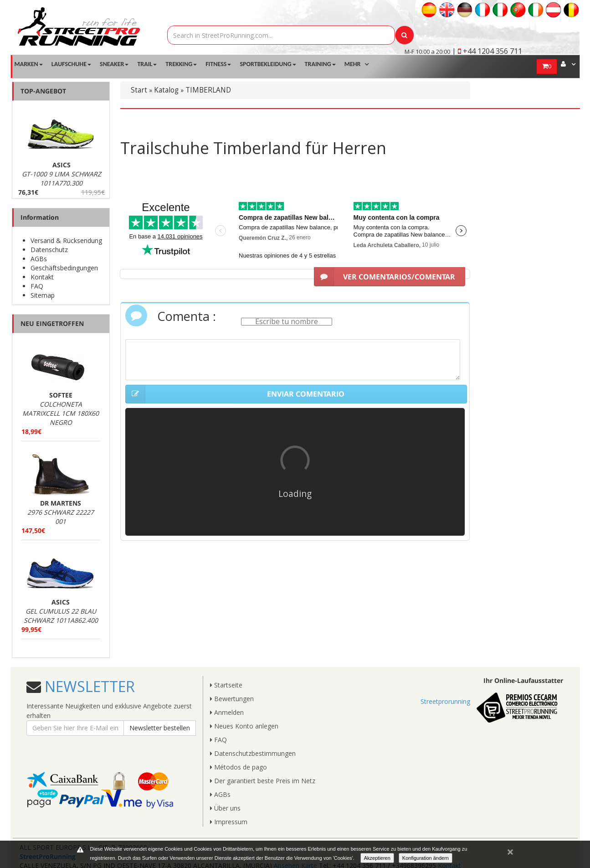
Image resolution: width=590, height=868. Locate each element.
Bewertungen (232, 699)
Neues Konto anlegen (244, 726)
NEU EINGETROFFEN (52, 323)
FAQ (37, 286)
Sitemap (43, 295)
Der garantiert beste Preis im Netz (263, 781)
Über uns (225, 808)
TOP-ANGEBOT (43, 91)
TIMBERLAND (208, 90)
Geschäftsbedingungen (64, 268)
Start (139, 90)
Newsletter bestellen (160, 728)
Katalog (166, 90)
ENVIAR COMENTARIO (235, 394)
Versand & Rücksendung (66, 240)
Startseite (226, 685)
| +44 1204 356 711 (487, 51)
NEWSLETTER (88, 686)
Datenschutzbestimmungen (253, 753)
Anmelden (227, 712)
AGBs (39, 259)
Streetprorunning (445, 701)
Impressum (229, 822)
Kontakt (42, 277)
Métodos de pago (239, 767)
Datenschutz (49, 250)
